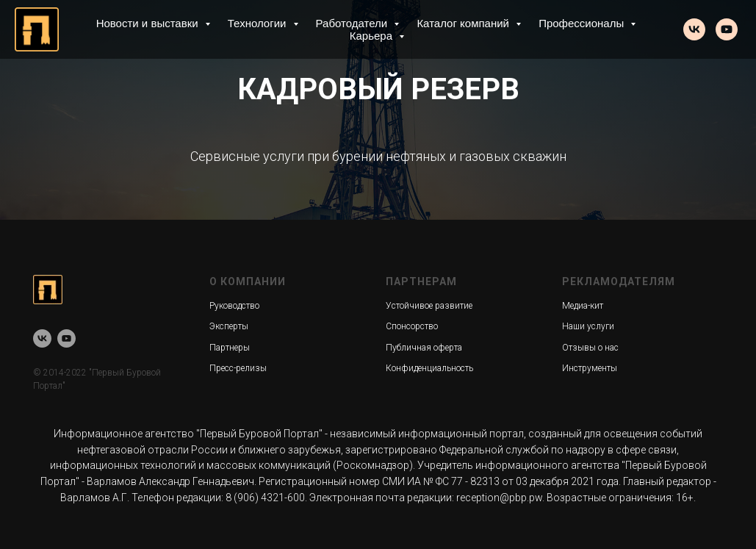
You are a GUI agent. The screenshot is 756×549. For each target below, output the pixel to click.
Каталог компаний (464, 23)
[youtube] (727, 29)
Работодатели (353, 23)
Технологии (259, 23)
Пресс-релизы (238, 368)
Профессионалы (583, 23)
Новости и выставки (149, 23)
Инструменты (590, 368)
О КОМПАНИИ (248, 281)
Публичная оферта (424, 348)
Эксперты (229, 326)
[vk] (694, 29)
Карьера (372, 36)
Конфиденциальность (429, 368)
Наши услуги (588, 326)
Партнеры (230, 348)
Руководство (234, 306)
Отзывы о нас (590, 348)
